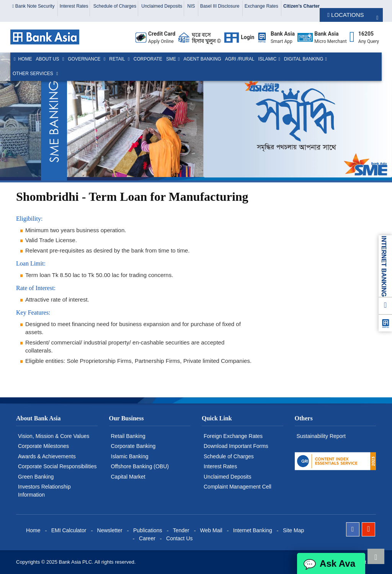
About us (48, 59)
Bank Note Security (34, 6)
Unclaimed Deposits (162, 6)
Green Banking (36, 477)
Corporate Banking (133, 446)
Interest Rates (74, 6)
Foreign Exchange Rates (233, 436)
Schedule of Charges (115, 6)
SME (171, 59)
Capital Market (128, 477)
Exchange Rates (262, 6)
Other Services (33, 74)
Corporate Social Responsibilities (57, 466)
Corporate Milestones (43, 446)
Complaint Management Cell (238, 487)
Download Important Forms (236, 446)
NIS (192, 6)
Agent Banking (202, 59)
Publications (148, 530)
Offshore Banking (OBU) (140, 466)
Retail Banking (128, 436)
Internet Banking (253, 530)
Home (22, 59)
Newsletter (110, 530)
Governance (85, 59)
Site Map (293, 530)
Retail (118, 59)
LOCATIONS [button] (345, 15)
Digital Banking (304, 59)
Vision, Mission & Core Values (54, 436)
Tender (181, 530)
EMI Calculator (69, 530)
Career (147, 538)
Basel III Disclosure (220, 6)
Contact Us (179, 538)
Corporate (148, 59)
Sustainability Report (321, 436)
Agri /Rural (240, 59)
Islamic (267, 59)
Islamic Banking (130, 456)
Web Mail (211, 530)
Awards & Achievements (47, 456)
